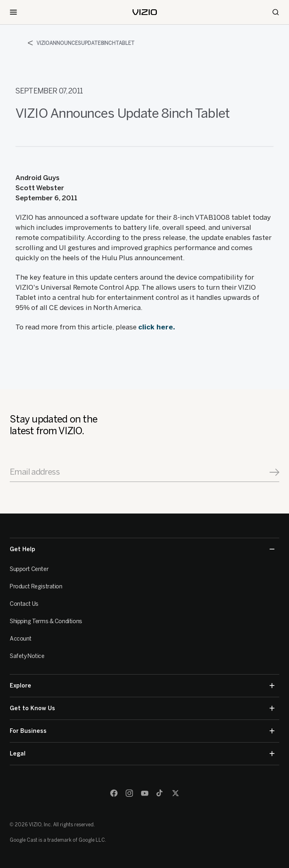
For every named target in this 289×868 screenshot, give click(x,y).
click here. (157, 327)
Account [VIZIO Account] (21, 639)
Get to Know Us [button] (142, 708)
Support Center (29, 569)
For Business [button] (142, 731)
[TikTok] (160, 793)
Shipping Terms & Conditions (46, 621)
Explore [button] (142, 686)
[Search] (276, 12)
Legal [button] (142, 754)
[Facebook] (114, 793)
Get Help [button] (142, 549)
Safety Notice (27, 656)
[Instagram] (129, 793)
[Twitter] (176, 793)
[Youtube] (145, 793)
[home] (145, 12)
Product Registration (36, 587)
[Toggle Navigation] (13, 12)
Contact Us (24, 604)
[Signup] (274, 472)
